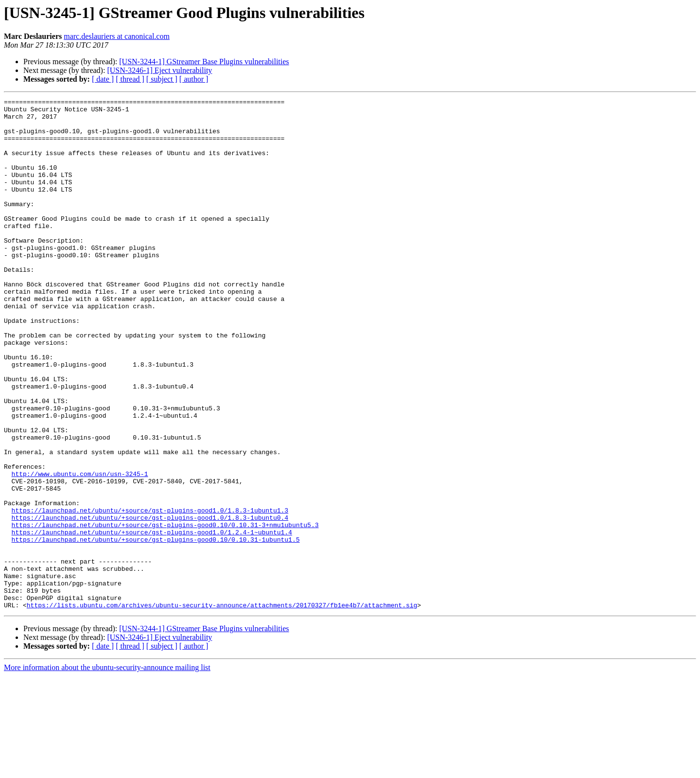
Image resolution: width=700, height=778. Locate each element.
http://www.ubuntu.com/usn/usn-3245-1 (80, 549)
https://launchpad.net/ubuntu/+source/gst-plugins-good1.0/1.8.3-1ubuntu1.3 (150, 593)
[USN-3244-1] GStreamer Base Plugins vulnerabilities (204, 62)
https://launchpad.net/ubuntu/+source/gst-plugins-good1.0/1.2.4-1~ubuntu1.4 (152, 619)
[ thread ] (130, 79)
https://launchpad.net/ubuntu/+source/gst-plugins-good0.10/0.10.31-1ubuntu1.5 (156, 628)
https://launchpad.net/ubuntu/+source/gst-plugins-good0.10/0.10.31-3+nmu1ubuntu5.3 (165, 611)
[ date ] (103, 79)
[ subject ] (162, 79)
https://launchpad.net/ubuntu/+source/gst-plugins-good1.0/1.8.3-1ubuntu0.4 (150, 602)
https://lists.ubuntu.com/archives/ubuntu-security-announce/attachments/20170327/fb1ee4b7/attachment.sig (222, 707)
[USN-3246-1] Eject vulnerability (159, 70)
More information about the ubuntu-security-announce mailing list (107, 769)
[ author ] (194, 79)
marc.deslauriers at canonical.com (117, 36)
